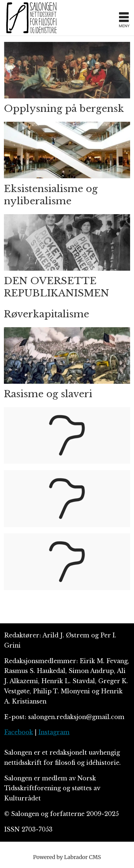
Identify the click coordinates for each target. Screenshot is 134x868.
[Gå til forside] (31, 18)
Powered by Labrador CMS (67, 857)
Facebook (19, 732)
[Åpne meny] (124, 18)
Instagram (54, 732)
